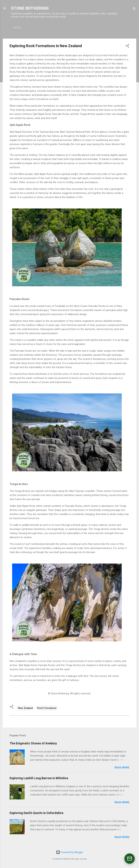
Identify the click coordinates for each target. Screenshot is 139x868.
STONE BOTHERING (30, 8)
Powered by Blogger (70, 852)
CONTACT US (78, 28)
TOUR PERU (56, 28)
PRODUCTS (36, 28)
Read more (122, 768)
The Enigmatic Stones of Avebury (33, 743)
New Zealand (25, 708)
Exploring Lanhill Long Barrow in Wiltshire (39, 778)
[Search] (134, 9)
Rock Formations (47, 708)
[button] (127, 46)
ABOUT (18, 28)
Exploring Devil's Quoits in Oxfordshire (36, 813)
